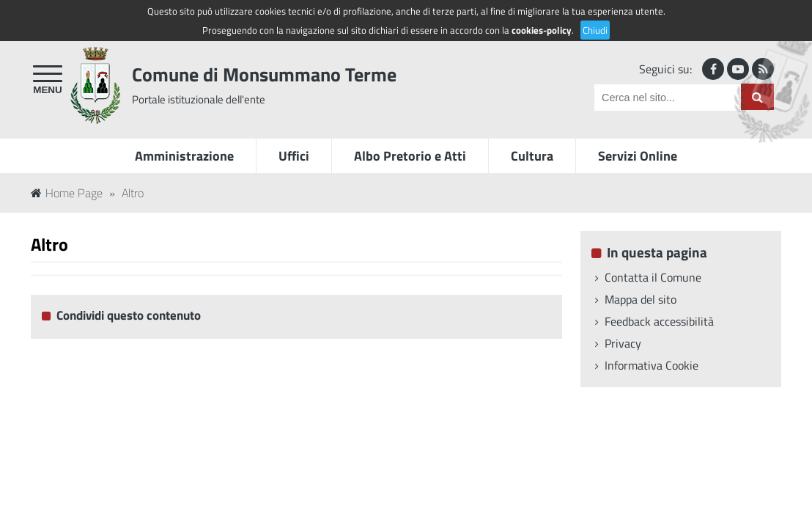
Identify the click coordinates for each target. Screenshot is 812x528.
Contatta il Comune (653, 277)
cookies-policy (542, 30)
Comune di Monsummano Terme (264, 74)
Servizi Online (638, 156)
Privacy (623, 343)
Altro (133, 193)
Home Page (67, 193)
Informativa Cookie (652, 365)
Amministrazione (184, 156)
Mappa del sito (641, 299)
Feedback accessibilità (659, 321)
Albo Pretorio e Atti (410, 156)
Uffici (294, 156)
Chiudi (595, 30)
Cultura (532, 156)
